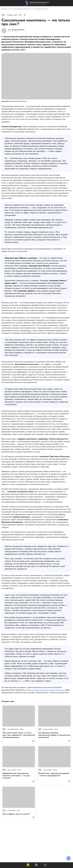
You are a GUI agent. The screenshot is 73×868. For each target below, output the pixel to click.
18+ (10, 9)
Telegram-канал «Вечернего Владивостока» (45, 690)
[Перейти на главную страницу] (37, 3)
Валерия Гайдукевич (18, 30)
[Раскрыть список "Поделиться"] (69, 859)
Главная (4, 9)
